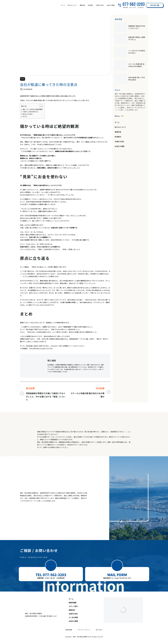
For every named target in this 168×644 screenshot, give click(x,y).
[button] (51, 566)
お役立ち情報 (111, 5)
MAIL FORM (117, 575)
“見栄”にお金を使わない (31, 112)
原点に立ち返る (28, 114)
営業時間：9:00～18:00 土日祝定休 (51, 578)
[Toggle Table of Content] (40, 106)
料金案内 (90, 5)
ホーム (63, 5)
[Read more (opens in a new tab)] (131, 5)
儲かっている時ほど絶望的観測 (33, 109)
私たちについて (72, 5)
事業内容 (82, 5)
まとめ (25, 116)
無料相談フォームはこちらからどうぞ (117, 578)
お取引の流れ (100, 5)
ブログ (22, 79)
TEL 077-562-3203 (51, 575)
